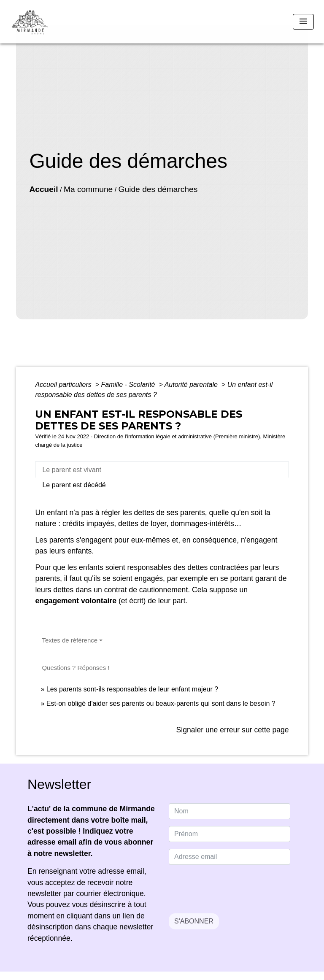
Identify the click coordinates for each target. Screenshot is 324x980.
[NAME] (229, 811)
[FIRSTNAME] (229, 834)
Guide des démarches (158, 189)
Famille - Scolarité (129, 385)
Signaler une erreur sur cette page (233, 730)
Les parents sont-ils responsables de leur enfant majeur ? (132, 689)
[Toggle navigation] (303, 22)
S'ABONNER (194, 921)
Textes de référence (70, 640)
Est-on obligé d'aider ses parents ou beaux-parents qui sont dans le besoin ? (161, 703)
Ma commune (88, 189)
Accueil (43, 189)
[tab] (162, 470)
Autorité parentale (192, 385)
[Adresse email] (229, 857)
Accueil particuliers (64, 385)
